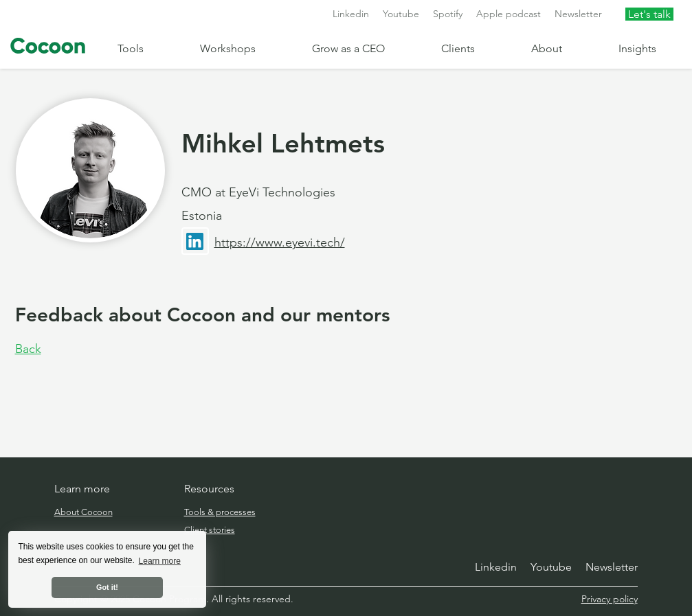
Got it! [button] (107, 587)
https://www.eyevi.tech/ (280, 242)
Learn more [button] (160, 561)
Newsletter (578, 14)
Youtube (401, 14)
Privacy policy (610, 599)
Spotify (448, 14)
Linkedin (351, 14)
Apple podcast (509, 14)
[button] (148, 48)
